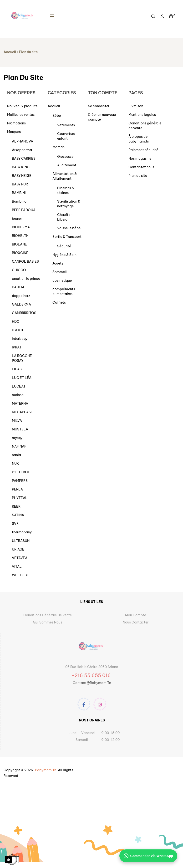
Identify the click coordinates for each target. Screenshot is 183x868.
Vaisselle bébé (69, 228)
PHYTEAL (20, 498)
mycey (17, 438)
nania (16, 455)
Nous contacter (136, 622)
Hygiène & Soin (64, 255)
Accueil (54, 106)
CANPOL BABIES (25, 261)
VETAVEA (20, 558)
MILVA (17, 421)
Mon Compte (136, 615)
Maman (58, 147)
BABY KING (21, 167)
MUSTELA (20, 429)
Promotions (16, 123)
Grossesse (65, 157)
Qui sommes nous (48, 622)
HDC (16, 322)
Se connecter (99, 106)
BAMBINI (19, 193)
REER (16, 506)
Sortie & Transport (67, 237)
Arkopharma (22, 150)
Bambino (19, 201)
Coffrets (59, 302)
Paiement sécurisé (143, 150)
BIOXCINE (20, 253)
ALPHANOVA (23, 141)
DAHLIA (18, 287)
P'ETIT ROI (20, 472)
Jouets (58, 263)
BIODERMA (21, 227)
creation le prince (26, 279)
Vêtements (66, 125)
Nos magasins (140, 158)
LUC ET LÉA (22, 378)
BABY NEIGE (22, 176)
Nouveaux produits (22, 106)
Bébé (57, 116)
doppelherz (21, 296)
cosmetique (62, 281)
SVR (15, 524)
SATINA (18, 515)
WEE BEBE (20, 575)
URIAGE (18, 549)
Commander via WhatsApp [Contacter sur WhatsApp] (148, 856)
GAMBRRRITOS (24, 313)
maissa (18, 395)
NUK (15, 464)
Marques (14, 132)
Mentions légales (142, 115)
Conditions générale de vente (48, 615)
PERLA (17, 489)
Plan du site (138, 176)
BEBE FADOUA (24, 210)
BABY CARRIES (24, 158)
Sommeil (60, 272)
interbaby (20, 339)
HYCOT (18, 330)
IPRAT (17, 347)
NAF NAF (19, 446)
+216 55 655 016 (92, 675)
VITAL (17, 567)
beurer (17, 219)
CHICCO (19, 270)
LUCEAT (19, 386)
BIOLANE (19, 244)
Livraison (136, 106)
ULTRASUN (21, 541)
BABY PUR (20, 184)
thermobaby (22, 532)
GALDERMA (21, 304)
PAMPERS (20, 481)
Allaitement (67, 165)
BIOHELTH (20, 236)
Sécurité (64, 246)
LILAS (17, 369)
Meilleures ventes (21, 115)
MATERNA (20, 403)
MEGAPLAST (22, 412)
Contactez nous (141, 167)
